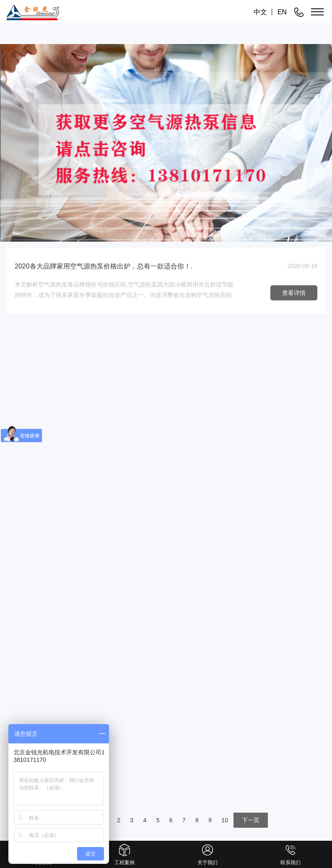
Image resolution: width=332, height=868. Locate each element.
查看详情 (294, 293)
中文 (260, 12)
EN (282, 12)
